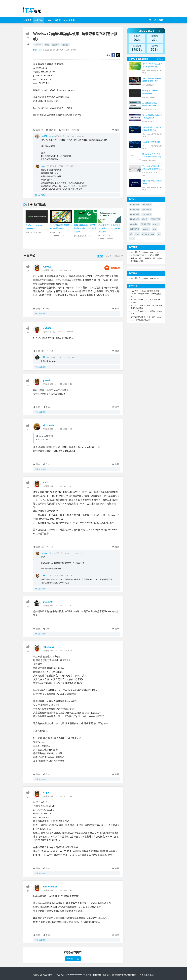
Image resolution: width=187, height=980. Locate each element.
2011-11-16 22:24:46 (67, 357)
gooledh (47, 380)
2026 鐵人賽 (69, 20)
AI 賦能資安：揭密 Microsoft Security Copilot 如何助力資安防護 (152, 104)
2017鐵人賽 (135, 229)
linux (137, 234)
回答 (38, 130)
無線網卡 (55, 45)
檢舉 (115, 130)
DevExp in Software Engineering (150, 92)
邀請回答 (64, 130)
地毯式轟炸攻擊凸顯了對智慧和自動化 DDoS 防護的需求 (85, 228)
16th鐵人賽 (147, 204)
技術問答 (38, 20)
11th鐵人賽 (134, 219)
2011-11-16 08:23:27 (64, 796)
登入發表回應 (40, 313)
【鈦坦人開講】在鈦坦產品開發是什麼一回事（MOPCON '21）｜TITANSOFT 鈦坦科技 (152, 80)
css (159, 234)
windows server (148, 234)
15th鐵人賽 (134, 204)
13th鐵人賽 (134, 209)
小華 (43, 357)
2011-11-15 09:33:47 (64, 429)
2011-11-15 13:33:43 (76, 136)
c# (131, 234)
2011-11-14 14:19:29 (54, 50)
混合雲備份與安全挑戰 (151, 142)
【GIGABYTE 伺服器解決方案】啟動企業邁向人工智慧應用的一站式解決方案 (152, 65)
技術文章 (28, 20)
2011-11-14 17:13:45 (64, 270)
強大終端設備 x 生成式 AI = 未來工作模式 (152, 116)
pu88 (45, 483)
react (132, 239)
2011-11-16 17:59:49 (64, 890)
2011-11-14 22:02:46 (65, 332)
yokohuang (48, 647)
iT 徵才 (49, 20)
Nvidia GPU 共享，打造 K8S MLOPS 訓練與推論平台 (152, 155)
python (156, 224)
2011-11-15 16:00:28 (73, 553)
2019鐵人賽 (155, 219)
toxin (43, 166)
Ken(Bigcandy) (47, 136)
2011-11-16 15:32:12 (67, 575)
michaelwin (48, 425)
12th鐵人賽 (147, 214)
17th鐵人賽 (134, 214)
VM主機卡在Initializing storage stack (145, 252)
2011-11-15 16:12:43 (67, 166)
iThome (79, 975)
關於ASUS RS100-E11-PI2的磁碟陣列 (145, 255)
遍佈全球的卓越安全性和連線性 (152, 182)
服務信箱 (107, 975)
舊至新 (100, 256)
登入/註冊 (159, 20)
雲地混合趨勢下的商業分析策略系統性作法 (152, 129)
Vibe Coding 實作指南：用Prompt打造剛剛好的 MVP (152, 168)
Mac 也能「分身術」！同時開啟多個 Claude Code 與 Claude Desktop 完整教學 (146, 294)
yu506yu (47, 267)
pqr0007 (47, 328)
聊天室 (58, 20)
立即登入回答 (73, 958)
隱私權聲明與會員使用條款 (124, 975)
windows (146, 229)
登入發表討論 (40, 195)
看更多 (160, 59)
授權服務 (97, 975)
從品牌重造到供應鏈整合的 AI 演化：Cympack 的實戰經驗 (109, 228)
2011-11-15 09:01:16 (64, 384)
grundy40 (48, 602)
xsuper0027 (49, 793)
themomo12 (39, 50)
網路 (47, 45)
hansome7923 (50, 887)
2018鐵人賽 (145, 224)
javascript (134, 224)
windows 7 (38, 45)
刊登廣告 (87, 975)
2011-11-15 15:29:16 (64, 486)
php (154, 229)
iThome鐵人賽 (149, 31)
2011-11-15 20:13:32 (64, 606)
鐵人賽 (145, 219)
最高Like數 (119, 256)
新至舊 (109, 256)
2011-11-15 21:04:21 (64, 651)
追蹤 (76, 130)
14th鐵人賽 (147, 209)
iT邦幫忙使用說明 (146, 975)
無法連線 (65, 45)
